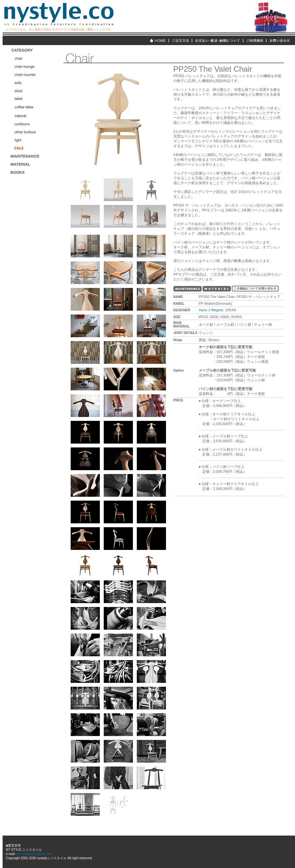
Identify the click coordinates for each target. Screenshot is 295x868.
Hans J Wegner (211, 310)
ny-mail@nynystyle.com (34, 854)
